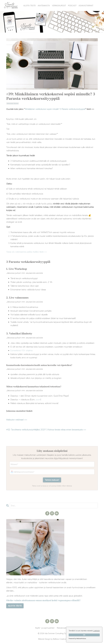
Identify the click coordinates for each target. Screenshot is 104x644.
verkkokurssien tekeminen (13, 103)
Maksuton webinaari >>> (17, 419)
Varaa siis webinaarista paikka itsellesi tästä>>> (27, 252)
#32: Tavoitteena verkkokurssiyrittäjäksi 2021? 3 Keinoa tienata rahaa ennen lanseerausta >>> (46, 429)
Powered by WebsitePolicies (77, 639)
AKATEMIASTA (44, 5)
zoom (38, 399)
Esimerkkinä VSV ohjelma (21, 350)
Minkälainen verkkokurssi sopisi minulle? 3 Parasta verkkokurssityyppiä (55, 109)
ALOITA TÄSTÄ (29, 5)
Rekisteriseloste (63, 628)
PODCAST (72, 5)
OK (84, 635)
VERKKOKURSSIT (59, 5)
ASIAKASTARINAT (86, 5)
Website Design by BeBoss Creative (52, 639)
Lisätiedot (96, 631)
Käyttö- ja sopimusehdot (45, 628)
